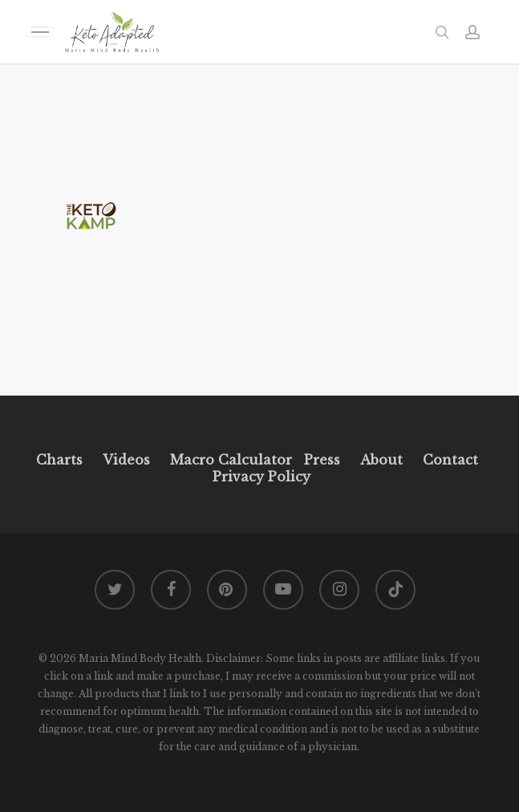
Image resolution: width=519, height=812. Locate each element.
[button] (40, 32)
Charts (59, 460)
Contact (450, 460)
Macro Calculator (231, 460)
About (381, 460)
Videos (126, 460)
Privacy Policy (259, 477)
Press (322, 460)
